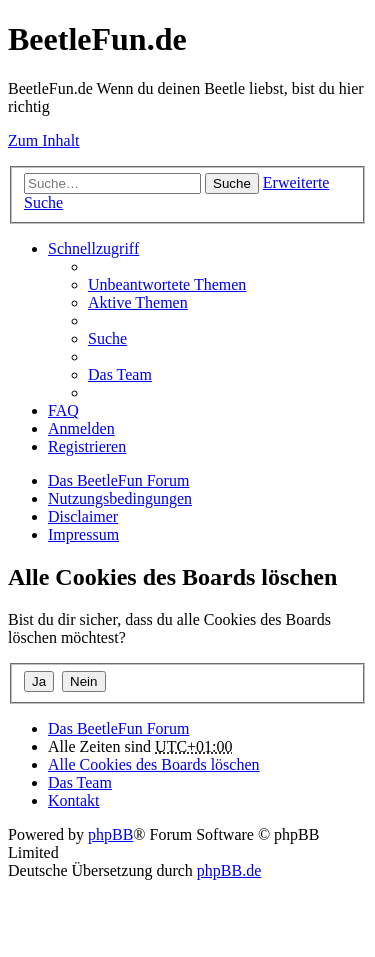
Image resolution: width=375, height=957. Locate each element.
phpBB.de (229, 870)
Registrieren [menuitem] (87, 446)
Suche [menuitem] (107, 338)
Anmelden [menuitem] (81, 428)
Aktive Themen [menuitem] (138, 302)
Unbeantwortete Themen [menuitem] (167, 284)
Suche (232, 183)
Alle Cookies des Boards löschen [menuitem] (154, 764)
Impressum (83, 534)
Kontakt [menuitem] (74, 800)
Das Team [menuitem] (120, 374)
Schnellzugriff (93, 248)
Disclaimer (83, 516)
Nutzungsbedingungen (120, 498)
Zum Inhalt (44, 140)
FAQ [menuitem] (63, 410)
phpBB (110, 834)
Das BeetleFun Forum (118, 480)
